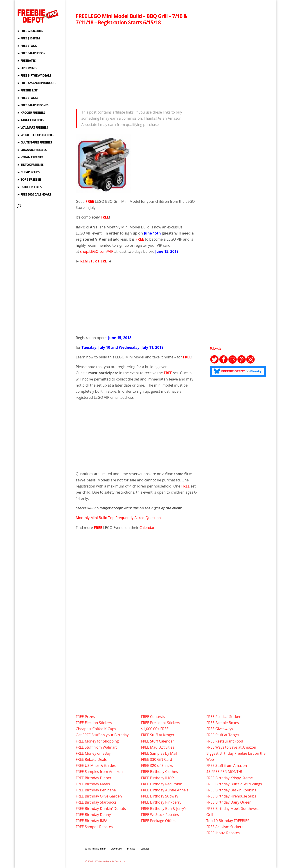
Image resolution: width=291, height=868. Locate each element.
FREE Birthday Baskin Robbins (231, 790)
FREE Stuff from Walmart (96, 747)
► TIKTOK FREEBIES (30, 165)
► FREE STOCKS (28, 98)
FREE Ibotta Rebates (223, 833)
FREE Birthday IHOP (158, 778)
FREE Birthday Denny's (95, 815)
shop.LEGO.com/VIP (97, 251)
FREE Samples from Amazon (99, 772)
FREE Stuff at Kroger (158, 735)
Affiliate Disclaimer (96, 849)
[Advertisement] (137, 66)
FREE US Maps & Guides (96, 765)
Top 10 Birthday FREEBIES (228, 821)
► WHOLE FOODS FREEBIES (36, 135)
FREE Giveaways (220, 729)
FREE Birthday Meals (93, 784)
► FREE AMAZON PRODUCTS (37, 83)
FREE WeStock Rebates (160, 815)
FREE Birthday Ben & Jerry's (164, 809)
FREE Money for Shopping (97, 741)
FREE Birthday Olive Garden (99, 796)
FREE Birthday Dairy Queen (229, 802)
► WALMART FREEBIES (33, 128)
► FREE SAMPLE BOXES (33, 105)
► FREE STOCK (27, 46)
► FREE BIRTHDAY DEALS (34, 76)
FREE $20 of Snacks (157, 765)
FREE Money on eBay (93, 753)
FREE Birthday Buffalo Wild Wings (234, 784)
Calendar (147, 528)
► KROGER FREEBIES (31, 113)
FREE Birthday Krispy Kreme (230, 778)
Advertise (117, 849)
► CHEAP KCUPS (28, 172)
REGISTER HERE (94, 261)
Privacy (131, 849)
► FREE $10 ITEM (28, 39)
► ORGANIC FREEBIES (32, 150)
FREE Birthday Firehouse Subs (231, 796)
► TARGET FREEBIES (30, 120)
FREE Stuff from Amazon (227, 765)
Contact (145, 849)
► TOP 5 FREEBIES (29, 180)
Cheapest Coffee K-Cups (96, 729)
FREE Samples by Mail (159, 753)
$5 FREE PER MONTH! (224, 772)
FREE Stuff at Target (223, 735)
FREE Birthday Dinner (94, 778)
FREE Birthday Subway (160, 796)
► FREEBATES (26, 61)
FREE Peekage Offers (158, 821)
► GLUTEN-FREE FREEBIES (34, 143)
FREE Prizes (85, 717)
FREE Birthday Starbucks (96, 802)
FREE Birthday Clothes (159, 772)
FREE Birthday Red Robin (162, 784)
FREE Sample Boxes (223, 723)
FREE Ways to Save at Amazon (231, 747)
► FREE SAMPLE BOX (31, 53)
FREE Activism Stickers (225, 827)
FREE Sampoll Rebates (94, 827)
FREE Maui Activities (158, 747)
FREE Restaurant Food (225, 741)
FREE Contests (153, 717)
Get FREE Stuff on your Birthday (102, 735)
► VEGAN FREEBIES (30, 157)
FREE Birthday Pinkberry (161, 802)
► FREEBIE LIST (27, 91)
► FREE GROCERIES (30, 31)
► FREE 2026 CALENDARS (34, 195)
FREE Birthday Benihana (96, 790)
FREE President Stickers (161, 723)
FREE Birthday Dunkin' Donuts (101, 809)
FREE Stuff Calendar (158, 741)
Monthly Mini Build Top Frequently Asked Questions (119, 518)
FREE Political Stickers (224, 717)
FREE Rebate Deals (91, 759)
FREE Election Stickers (94, 723)
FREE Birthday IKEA (92, 821)
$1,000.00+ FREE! (155, 729)
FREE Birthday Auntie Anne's (165, 790)
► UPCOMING (27, 68)
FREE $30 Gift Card (157, 759)
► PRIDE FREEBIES (29, 187)
